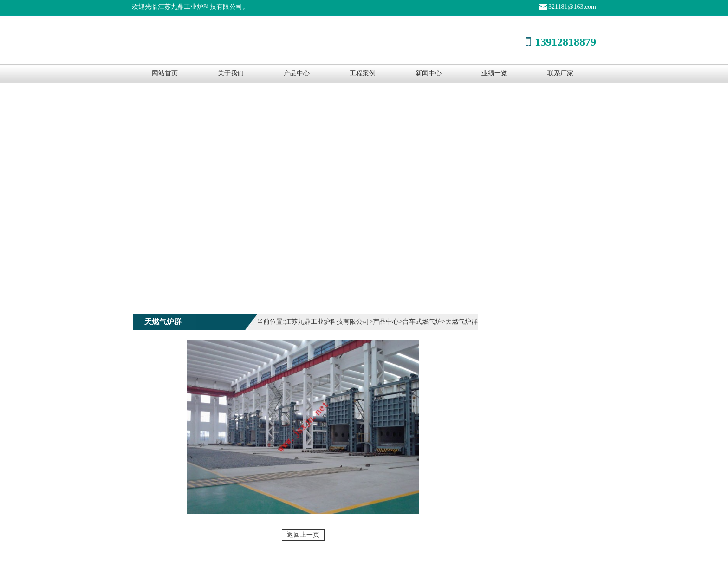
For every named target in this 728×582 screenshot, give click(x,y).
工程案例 (363, 73)
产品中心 (297, 73)
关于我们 (231, 73)
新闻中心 (429, 73)
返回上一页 (303, 535)
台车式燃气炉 (422, 322)
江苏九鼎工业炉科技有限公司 (327, 322)
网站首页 (165, 73)
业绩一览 (494, 73)
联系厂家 (560, 73)
